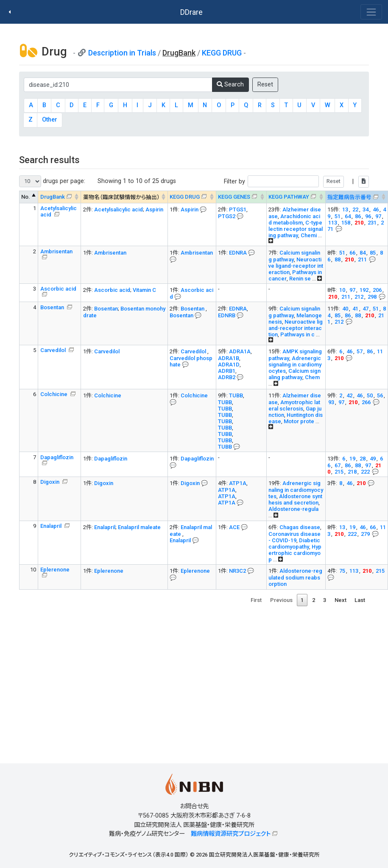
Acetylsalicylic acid (59, 211)
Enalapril (52, 526)
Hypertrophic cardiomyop (295, 553)
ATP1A (238, 483)
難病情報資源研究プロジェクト (231, 834)
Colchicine (54, 394)
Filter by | (296, 182)
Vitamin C (144, 290)
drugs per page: (52, 181)
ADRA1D (229, 365)
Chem (312, 377)
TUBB (236, 395)
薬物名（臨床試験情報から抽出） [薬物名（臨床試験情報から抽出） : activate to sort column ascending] (121, 197)
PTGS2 (227, 216)
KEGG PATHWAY (289, 197)
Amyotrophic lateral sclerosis (294, 405)
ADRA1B (229, 358)
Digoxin (50, 482)
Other (50, 120)
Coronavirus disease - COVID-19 (294, 537)
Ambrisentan (56, 251)
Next (341, 600)
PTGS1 (238, 209)
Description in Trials (122, 53)
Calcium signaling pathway (294, 374)
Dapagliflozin (57, 457)
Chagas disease (300, 527)
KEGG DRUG (222, 53)
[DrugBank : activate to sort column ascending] (60, 197)
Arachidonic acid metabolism (294, 219)
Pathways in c (297, 334)
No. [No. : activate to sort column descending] (26, 197)
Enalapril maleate (139, 527)
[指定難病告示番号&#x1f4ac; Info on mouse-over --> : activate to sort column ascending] (356, 197)
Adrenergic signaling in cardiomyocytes (295, 365)
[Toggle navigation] (371, 12)
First (256, 600)
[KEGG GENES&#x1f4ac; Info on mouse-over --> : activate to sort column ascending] (241, 197)
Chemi (309, 235)
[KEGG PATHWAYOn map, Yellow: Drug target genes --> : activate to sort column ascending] (296, 197)
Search (230, 85)
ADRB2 (227, 377)
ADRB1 (227, 371)
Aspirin (154, 209)
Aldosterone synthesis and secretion (295, 499)
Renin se (300, 279)
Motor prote (299, 421)
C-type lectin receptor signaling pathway (296, 229)
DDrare (191, 12)
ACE (234, 527)
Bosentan (53, 307)
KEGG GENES (234, 197)
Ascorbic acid (58, 289)
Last (360, 600)
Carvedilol (54, 350)
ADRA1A (240, 351)
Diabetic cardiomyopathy (294, 544)
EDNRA (238, 253)
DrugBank (53, 197)
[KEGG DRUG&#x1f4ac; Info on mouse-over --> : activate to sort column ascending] (192, 197)
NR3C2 (237, 571)
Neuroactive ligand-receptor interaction (296, 266)
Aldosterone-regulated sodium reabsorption (295, 577)
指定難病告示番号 (349, 197)
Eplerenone (55, 570)
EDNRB (227, 315)
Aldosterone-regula (293, 509)
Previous (281, 600)
